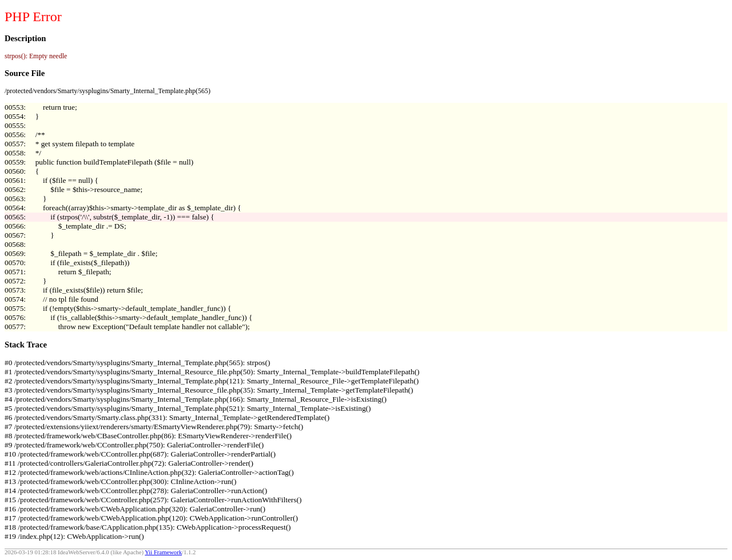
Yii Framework (163, 552)
